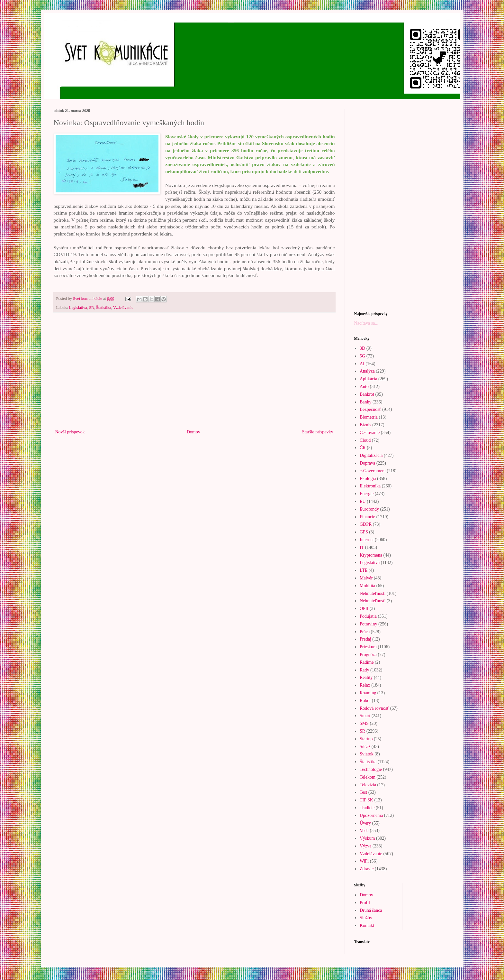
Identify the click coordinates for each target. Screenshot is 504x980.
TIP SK (366, 800)
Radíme (367, 662)
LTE (364, 570)
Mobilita (367, 586)
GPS (364, 532)
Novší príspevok (70, 432)
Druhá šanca (371, 910)
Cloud (365, 440)
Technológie (371, 769)
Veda (364, 831)
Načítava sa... (366, 323)
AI (362, 364)
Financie (367, 517)
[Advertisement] (194, 375)
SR (91, 308)
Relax (365, 685)
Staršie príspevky (318, 432)
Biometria (369, 417)
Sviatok (367, 754)
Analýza (367, 371)
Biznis (365, 425)
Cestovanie (370, 433)
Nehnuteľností (373, 601)
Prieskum (368, 647)
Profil (365, 903)
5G (362, 356)
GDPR (366, 524)
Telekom (368, 777)
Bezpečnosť (370, 409)
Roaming (368, 693)
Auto (364, 387)
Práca (365, 632)
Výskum (367, 838)
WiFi (364, 861)
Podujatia (368, 616)
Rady (364, 670)
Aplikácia (368, 379)
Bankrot (367, 394)
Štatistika (104, 308)
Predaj (365, 639)
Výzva (366, 846)
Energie (367, 494)
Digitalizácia (371, 455)
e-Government (373, 471)
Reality (366, 677)
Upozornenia (371, 815)
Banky (366, 402)
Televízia (368, 785)
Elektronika (370, 486)
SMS (364, 723)
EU (363, 501)
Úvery (365, 823)
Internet (367, 540)
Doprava (367, 463)
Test (363, 792)
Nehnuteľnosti (373, 593)
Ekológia (368, 479)
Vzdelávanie (123, 308)
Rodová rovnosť (374, 708)
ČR (363, 448)
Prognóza (368, 655)
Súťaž (365, 747)
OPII (364, 609)
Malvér (366, 578)
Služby (366, 918)
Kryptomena (371, 555)
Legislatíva (78, 308)
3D (362, 348)
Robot (365, 701)
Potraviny (368, 624)
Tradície (367, 808)
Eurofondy (369, 509)
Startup (366, 739)
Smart (365, 716)
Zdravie (367, 869)
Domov (194, 432)
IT (362, 547)
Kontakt (367, 925)
